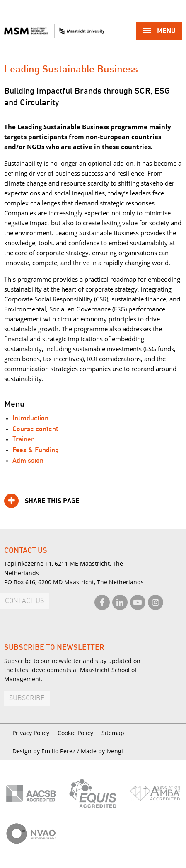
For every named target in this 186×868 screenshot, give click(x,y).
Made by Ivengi (102, 751)
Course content (35, 429)
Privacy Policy (31, 733)
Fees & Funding (36, 450)
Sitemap (113, 733)
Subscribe (27, 698)
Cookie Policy (75, 733)
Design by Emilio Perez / (47, 751)
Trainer (23, 440)
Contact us (24, 601)
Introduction (30, 418)
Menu (159, 32)
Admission (28, 461)
